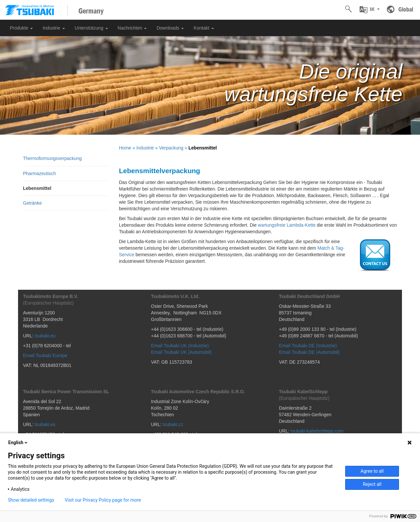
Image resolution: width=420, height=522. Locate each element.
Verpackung (171, 148)
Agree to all (372, 471)
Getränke (32, 203)
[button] (370, 10)
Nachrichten (132, 28)
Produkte (21, 28)
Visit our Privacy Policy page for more (103, 500)
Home (125, 148)
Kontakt (204, 28)
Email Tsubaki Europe (45, 355)
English (18, 443)
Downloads (170, 28)
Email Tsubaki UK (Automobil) (181, 352)
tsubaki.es (45, 424)
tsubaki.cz (173, 424)
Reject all (372, 484)
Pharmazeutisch (39, 173)
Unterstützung (91, 28)
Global (406, 9)
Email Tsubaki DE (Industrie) (308, 346)
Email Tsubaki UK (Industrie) (180, 346)
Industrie (54, 28)
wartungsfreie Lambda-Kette (287, 225)
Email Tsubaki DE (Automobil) (309, 352)
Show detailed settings (31, 500)
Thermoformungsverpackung (52, 158)
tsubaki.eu (45, 336)
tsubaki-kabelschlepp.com (317, 431)
